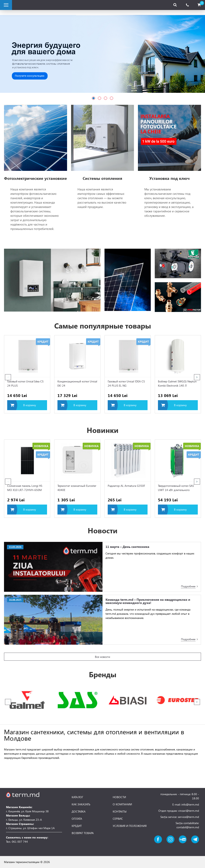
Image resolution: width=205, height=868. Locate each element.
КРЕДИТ (77, 826)
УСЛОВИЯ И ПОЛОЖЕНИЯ (130, 826)
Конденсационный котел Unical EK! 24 (77, 383)
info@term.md (190, 804)
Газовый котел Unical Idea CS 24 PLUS (25, 383)
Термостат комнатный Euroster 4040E (77, 488)
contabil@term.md (188, 827)
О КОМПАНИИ (122, 804)
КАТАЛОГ (77, 797)
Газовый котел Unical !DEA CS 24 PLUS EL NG (126, 383)
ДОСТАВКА (79, 812)
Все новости (102, 657)
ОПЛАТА (77, 819)
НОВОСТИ (119, 797)
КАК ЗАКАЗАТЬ (81, 804)
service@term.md (188, 817)
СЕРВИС (118, 819)
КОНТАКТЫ (120, 812)
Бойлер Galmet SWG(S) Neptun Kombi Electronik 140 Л (177, 383)
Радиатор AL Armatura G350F (126, 486)
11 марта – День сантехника (127, 547)
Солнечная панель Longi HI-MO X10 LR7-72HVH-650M (25, 488)
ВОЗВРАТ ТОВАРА (83, 833)
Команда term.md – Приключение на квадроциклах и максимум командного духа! (148, 601)
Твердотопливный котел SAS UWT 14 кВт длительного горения (176, 488)
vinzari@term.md (189, 811)
